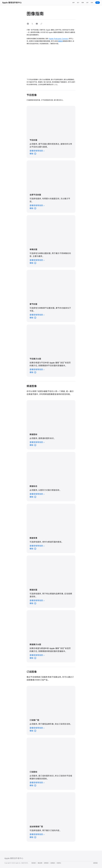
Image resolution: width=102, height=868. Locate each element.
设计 (78, 3)
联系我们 (34, 863)
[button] (28, 24)
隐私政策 (40, 863)
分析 (87, 3)
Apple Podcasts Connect (59, 39)
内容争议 (59, 863)
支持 (92, 3)
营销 (83, 3)
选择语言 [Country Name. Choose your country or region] (95, 863)
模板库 (61, 41)
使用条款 (46, 863)
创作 (74, 3)
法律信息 (53, 863)
